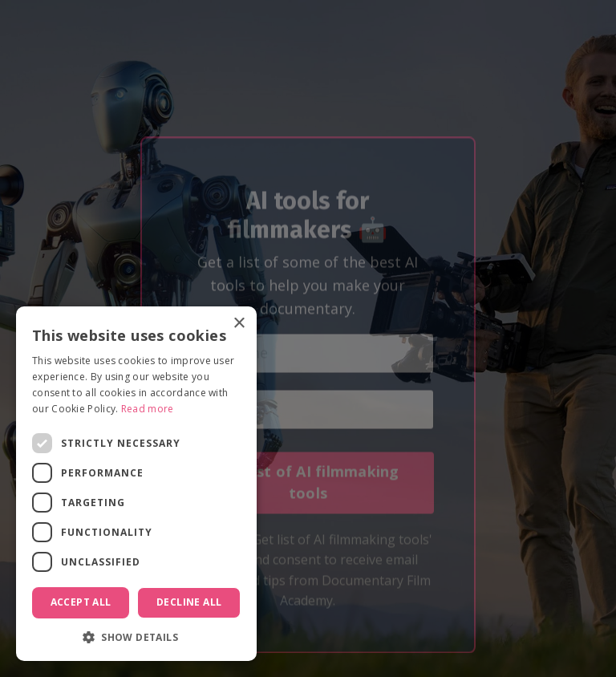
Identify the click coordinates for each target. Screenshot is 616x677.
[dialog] (136, 484)
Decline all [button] (189, 602)
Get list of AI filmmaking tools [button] (308, 499)
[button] (136, 637)
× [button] (239, 324)
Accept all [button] (81, 602)
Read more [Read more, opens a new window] (148, 409)
